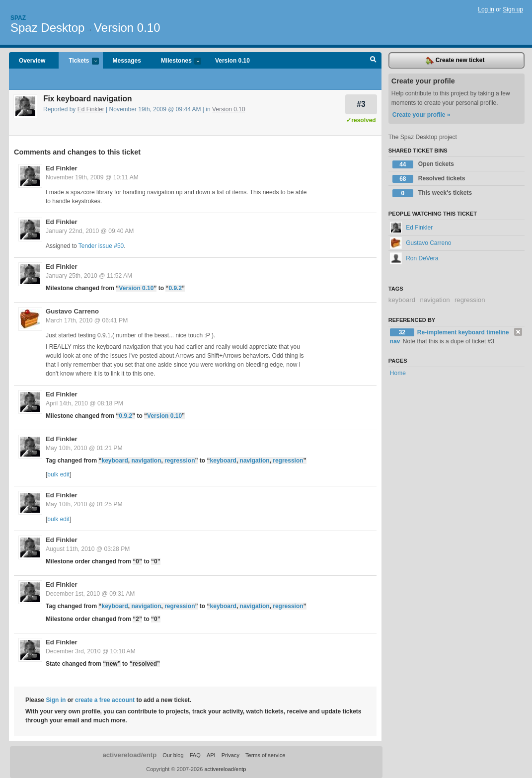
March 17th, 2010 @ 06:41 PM (87, 320)
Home (398, 373)
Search (373, 61)
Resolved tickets (429, 179)
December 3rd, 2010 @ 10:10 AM (91, 651)
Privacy (230, 755)
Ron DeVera (414, 258)
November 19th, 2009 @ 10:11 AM (92, 177)
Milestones (176, 61)
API (211, 755)
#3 (361, 104)
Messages (127, 61)
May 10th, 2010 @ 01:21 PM (84, 448)
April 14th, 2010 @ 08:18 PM (84, 403)
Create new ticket (455, 61)
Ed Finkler (91, 109)
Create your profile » (421, 115)
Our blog (173, 755)
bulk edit (58, 474)
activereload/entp (129, 755)
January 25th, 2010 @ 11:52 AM (89, 276)
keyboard (114, 461)
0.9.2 (175, 288)
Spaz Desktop (47, 28)
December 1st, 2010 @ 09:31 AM (90, 594)
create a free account (105, 700)
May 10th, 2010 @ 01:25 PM (84, 504)
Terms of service (265, 755)
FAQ (195, 755)
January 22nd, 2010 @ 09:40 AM (90, 231)
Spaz (18, 18)
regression (180, 461)
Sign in (56, 700)
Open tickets (423, 164)
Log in (486, 9)
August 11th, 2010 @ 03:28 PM (88, 549)
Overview (32, 61)
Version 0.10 (127, 28)
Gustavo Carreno (72, 311)
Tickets (78, 61)
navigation (146, 461)
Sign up (513, 9)
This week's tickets (432, 193)
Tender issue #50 (101, 246)
